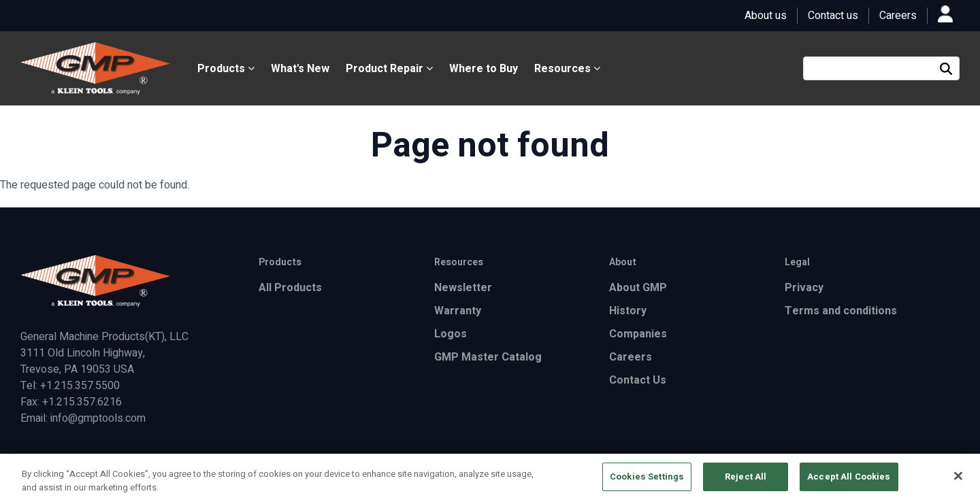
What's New (300, 69)
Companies (638, 334)
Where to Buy (484, 69)
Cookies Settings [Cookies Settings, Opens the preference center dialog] (647, 481)
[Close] (958, 480)
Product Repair (389, 69)
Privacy (804, 288)
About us (766, 16)
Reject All (746, 481)
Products (226, 69)
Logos (451, 334)
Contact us (833, 16)
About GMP (638, 288)
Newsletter (463, 288)
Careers (898, 16)
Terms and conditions (841, 311)
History (628, 311)
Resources (567, 69)
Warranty (458, 311)
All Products (290, 288)
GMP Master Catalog (488, 357)
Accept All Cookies (849, 481)
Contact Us (638, 380)
